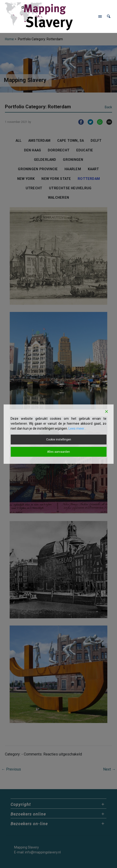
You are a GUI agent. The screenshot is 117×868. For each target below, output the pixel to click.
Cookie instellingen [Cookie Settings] (59, 440)
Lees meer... (77, 428)
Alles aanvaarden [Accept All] (58, 452)
